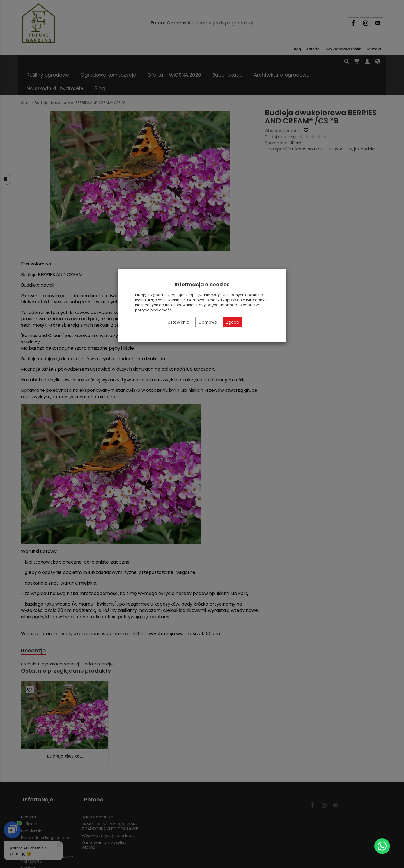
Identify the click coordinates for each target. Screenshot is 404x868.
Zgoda (233, 322)
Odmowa (208, 322)
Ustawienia (179, 322)
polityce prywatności (154, 310)
